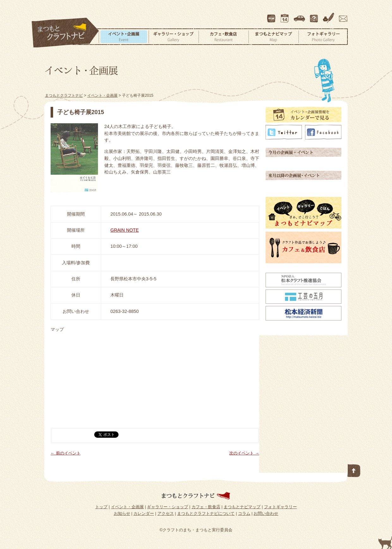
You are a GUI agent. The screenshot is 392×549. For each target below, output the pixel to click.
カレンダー (286, 15)
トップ (101, 507)
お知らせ (122, 513)
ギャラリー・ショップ (174, 37)
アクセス (300, 15)
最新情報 (272, 15)
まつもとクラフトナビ (65, 33)
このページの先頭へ (354, 469)
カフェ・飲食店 (224, 37)
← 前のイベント (66, 453)
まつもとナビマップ (273, 37)
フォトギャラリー (323, 37)
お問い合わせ (342, 15)
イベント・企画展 (124, 37)
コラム (329, 15)
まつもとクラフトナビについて (315, 15)
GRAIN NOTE (125, 230)
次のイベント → (244, 453)
